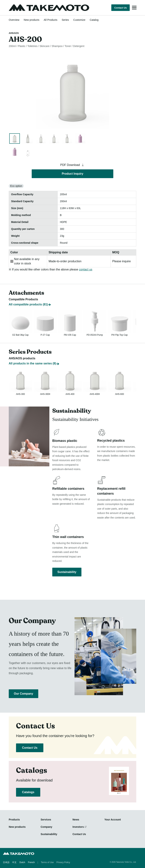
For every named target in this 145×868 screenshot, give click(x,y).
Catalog (94, 20)
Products (14, 820)
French (31, 863)
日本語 (6, 863)
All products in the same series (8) (33, 359)
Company (46, 827)
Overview (14, 20)
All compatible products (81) (28, 296)
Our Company (23, 694)
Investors (78, 827)
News (76, 820)
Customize (79, 20)
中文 (14, 863)
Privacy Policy (63, 863)
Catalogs (28, 792)
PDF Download (72, 165)
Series (65, 20)
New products (32, 20)
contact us (86, 269)
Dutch (22, 863)
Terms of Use (47, 863)
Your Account (113, 820)
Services (46, 820)
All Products (51, 20)
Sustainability (67, 571)
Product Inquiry (72, 174)
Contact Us (120, 8)
